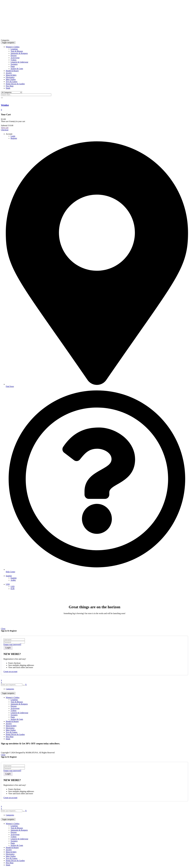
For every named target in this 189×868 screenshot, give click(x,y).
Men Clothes (11, 730)
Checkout (5, 130)
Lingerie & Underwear (19, 713)
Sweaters (14, 715)
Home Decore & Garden (15, 734)
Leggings (14, 700)
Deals (8, 739)
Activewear (15, 708)
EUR (13, 589)
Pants (13, 717)
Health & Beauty (12, 721)
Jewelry (9, 724)
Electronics (10, 728)
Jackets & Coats (17, 719)
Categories (10, 689)
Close (3, 629)
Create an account (10, 672)
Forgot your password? (12, 644)
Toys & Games (12, 732)
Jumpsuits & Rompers (19, 704)
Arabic (13, 580)
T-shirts (13, 711)
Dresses (14, 706)
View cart (5, 128)
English (9, 576)
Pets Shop (10, 737)
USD (8, 584)
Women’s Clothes (13, 697)
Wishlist (5, 105)
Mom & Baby (11, 726)
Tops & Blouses (17, 702)
